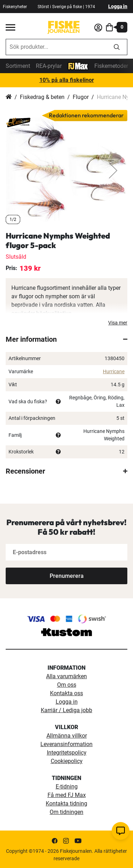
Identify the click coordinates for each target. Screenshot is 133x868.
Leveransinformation (66, 744)
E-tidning (67, 787)
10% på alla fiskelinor (67, 80)
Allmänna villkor (67, 736)
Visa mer (118, 323)
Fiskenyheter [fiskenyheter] (15, 7)
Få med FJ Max (67, 795)
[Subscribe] (66, 576)
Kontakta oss (66, 693)
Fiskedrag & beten (42, 97)
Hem (9, 97)
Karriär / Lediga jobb (66, 710)
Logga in (118, 6)
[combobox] (56, 47)
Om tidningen (66, 812)
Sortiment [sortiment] (18, 66)
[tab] (66, 339)
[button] (113, 171)
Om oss (67, 685)
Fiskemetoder (111, 66)
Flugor (81, 97)
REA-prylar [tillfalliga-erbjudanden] (49, 66)
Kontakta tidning (66, 804)
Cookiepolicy (67, 761)
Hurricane (114, 371)
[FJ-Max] (78, 66)
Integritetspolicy (67, 753)
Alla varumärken (66, 676)
